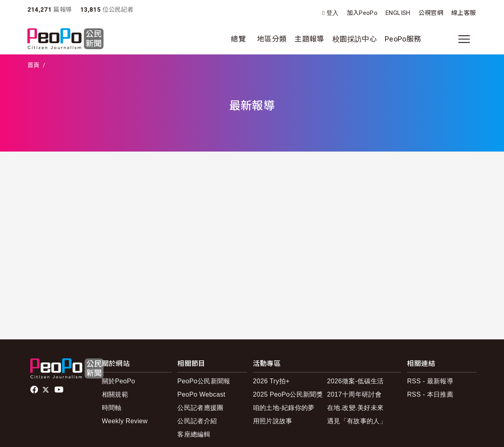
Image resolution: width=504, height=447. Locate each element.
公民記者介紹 (197, 421)
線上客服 (464, 13)
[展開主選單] (464, 39)
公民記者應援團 (200, 408)
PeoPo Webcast (201, 394)
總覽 (238, 39)
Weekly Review (125, 421)
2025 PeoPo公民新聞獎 (288, 394)
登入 (333, 13)
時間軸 (112, 408)
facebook (35, 390)
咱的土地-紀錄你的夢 (284, 408)
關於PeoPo (119, 381)
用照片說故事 (273, 421)
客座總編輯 (194, 434)
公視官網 (431, 13)
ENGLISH (398, 13)
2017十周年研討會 (354, 394)
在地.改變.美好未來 (356, 408)
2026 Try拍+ (271, 381)
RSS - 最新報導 (430, 381)
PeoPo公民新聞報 (204, 381)
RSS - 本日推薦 (430, 394)
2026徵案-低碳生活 (356, 381)
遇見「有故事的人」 (357, 421)
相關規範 (115, 394)
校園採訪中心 (355, 39)
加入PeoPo (362, 13)
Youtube (60, 390)
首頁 (34, 65)
